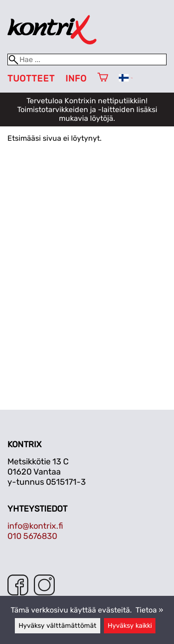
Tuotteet (31, 78)
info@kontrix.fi (35, 526)
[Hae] (87, 59)
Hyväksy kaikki (130, 626)
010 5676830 (32, 536)
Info (76, 78)
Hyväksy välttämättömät (58, 626)
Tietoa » (149, 610)
